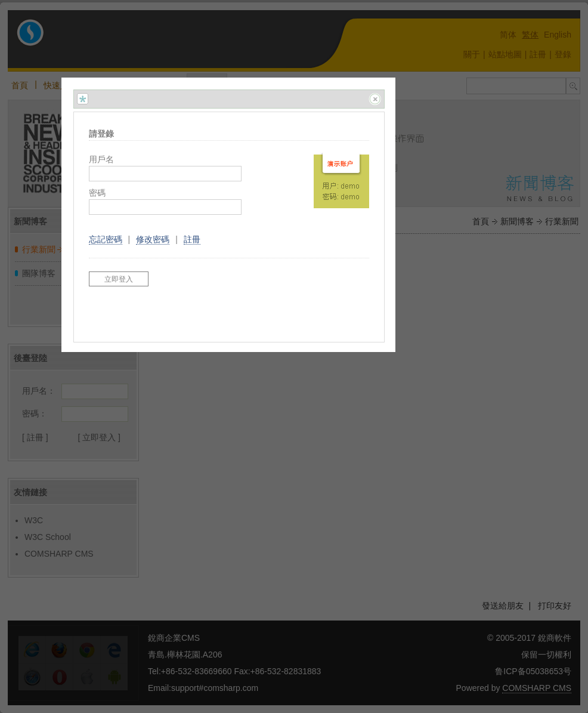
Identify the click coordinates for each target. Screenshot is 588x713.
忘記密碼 (106, 239)
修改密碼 (153, 239)
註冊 (192, 239)
